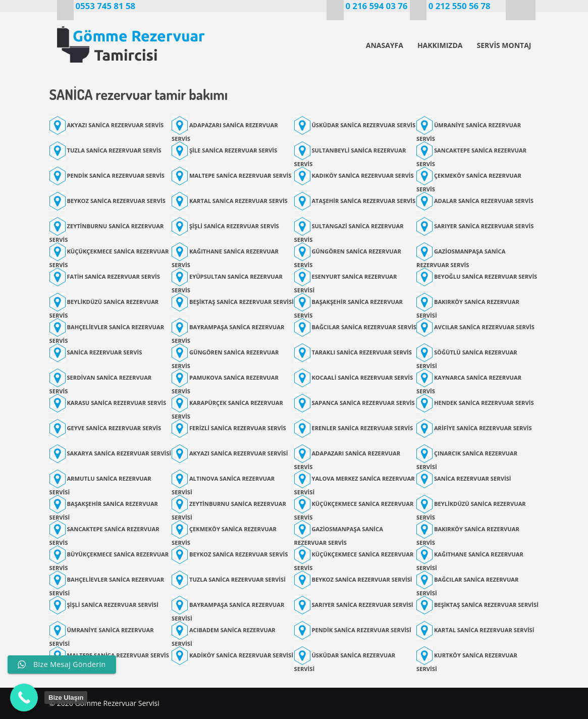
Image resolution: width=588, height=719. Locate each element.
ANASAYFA (385, 45)
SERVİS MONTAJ (504, 45)
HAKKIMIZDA (440, 45)
